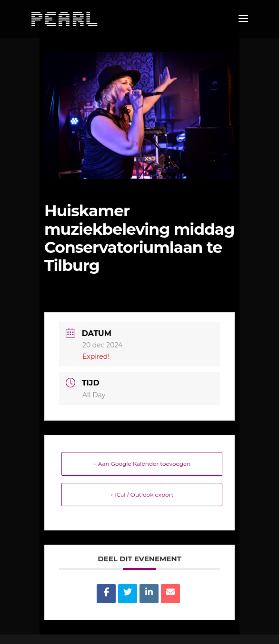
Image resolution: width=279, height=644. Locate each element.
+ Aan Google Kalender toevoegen (142, 464)
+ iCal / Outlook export (142, 495)
